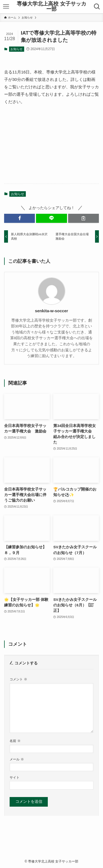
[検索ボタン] (97, 7)
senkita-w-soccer (51, 311)
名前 (15, 741)
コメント (18, 679)
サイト (15, 777)
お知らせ (16, 49)
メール (17, 759)
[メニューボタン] (6, 7)
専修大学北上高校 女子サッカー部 (51, 7)
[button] (20, 218)
